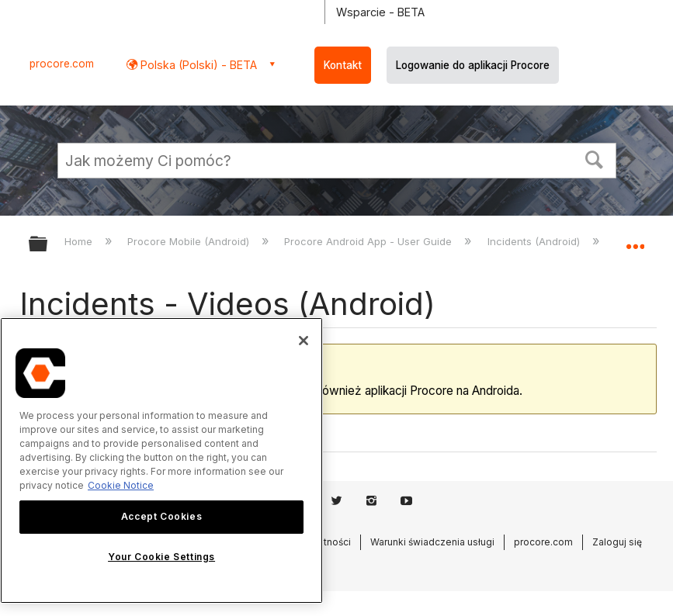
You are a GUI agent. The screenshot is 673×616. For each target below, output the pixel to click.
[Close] (304, 341)
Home (80, 241)
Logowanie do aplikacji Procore (473, 65)
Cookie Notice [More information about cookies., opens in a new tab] (121, 485)
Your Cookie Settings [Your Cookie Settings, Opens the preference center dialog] (161, 557)
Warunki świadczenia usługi (432, 542)
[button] (594, 158)
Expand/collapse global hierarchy (48, 245)
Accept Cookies (161, 516)
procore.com (62, 64)
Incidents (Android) (535, 241)
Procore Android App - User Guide (369, 241)
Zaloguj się (617, 542)
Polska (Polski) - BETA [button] (197, 65)
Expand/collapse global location (635, 239)
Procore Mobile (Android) (190, 241)
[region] (161, 460)
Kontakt (343, 65)
